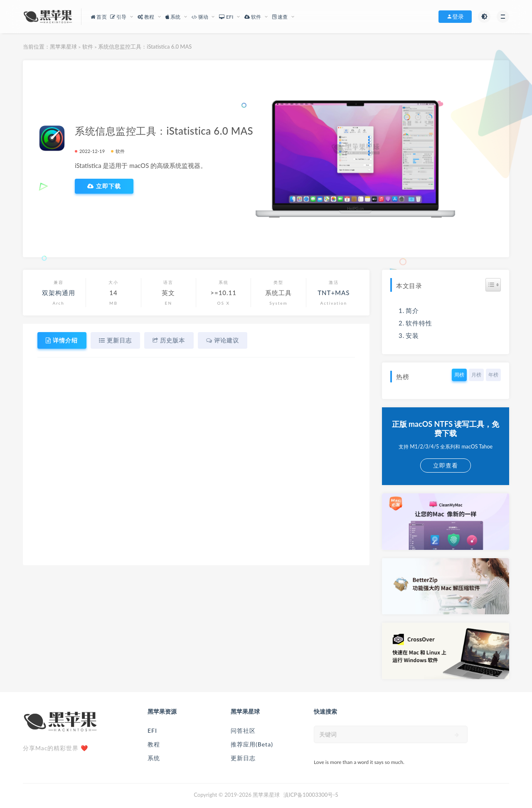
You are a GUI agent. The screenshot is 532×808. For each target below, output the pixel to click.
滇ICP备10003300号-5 (311, 795)
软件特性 (419, 323)
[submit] (457, 735)
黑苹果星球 (63, 47)
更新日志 (243, 758)
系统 (154, 758)
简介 (412, 310)
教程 (154, 744)
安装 (412, 335)
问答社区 (243, 730)
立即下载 (104, 186)
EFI (152, 730)
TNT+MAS (334, 293)
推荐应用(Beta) (252, 744)
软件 (88, 47)
